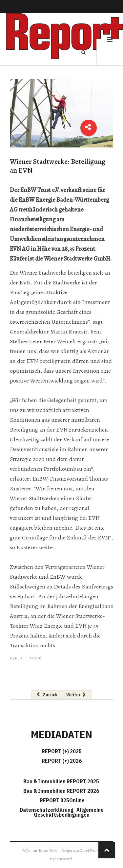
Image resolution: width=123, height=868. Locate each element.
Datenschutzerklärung (48, 810)
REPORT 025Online (62, 800)
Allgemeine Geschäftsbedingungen (69, 812)
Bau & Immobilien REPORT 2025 (61, 781)
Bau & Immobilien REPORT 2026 (61, 791)
